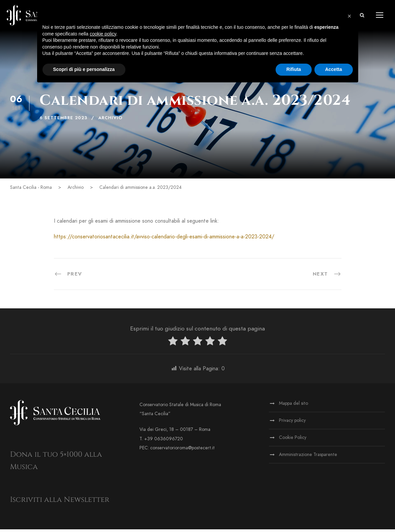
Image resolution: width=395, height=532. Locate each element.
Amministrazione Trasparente (308, 457)
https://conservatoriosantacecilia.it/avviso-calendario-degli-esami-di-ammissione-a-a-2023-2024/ (164, 239)
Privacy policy (292, 423)
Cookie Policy (293, 440)
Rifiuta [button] (294, 69)
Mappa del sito (293, 406)
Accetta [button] (334, 69)
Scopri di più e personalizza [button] (84, 69)
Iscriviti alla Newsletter (60, 502)
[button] (350, 16)
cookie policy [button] (103, 34)
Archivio (110, 121)
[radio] (173, 345)
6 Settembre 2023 (63, 121)
